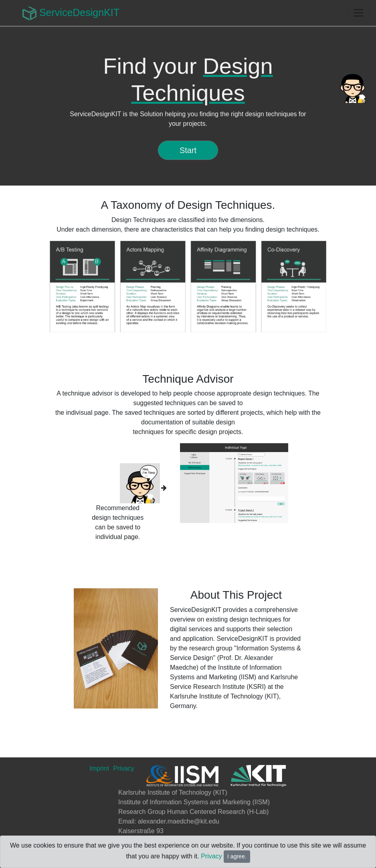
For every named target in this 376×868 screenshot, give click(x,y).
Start (188, 150)
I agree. (237, 856)
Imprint (99, 768)
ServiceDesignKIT (71, 13)
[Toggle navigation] (358, 13)
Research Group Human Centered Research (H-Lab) (193, 812)
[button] (71, 287)
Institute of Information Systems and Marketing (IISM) (194, 802)
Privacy (211, 856)
